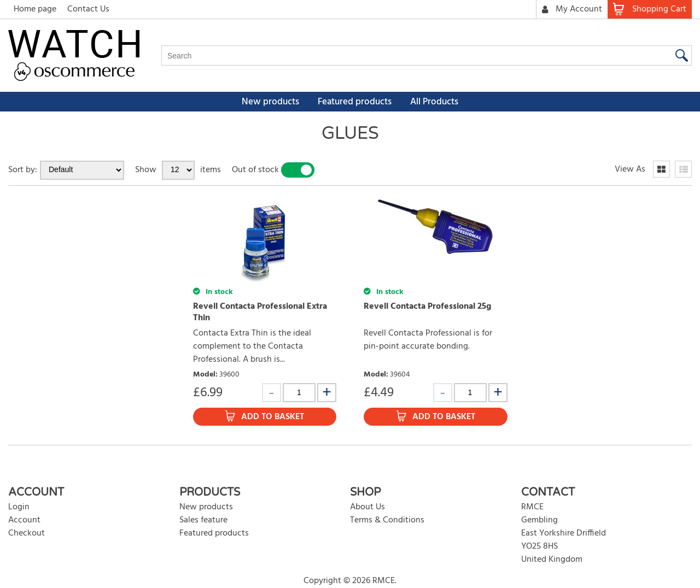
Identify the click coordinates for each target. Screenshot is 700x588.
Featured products (355, 102)
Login (19, 507)
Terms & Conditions (387, 520)
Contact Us (88, 9)
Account (24, 520)
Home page (35, 9)
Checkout (27, 533)
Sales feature (203, 520)
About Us (367, 507)
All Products (434, 102)
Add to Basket (273, 417)
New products (270, 102)
